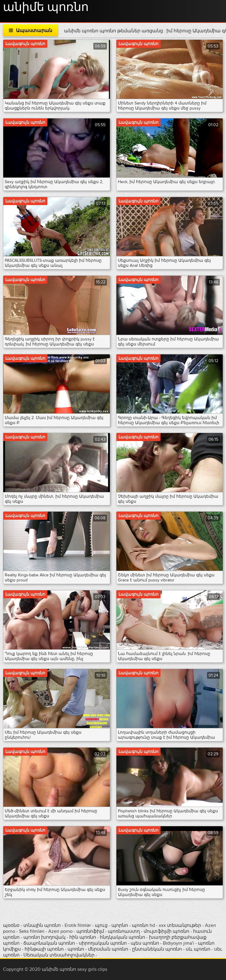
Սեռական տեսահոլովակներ (60, 955)
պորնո (120, 925)
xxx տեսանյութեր (180, 925)
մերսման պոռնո (108, 949)
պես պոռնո (145, 943)
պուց (102, 925)
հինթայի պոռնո (44, 949)
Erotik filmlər (78, 925)
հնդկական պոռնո (122, 937)
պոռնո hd (143, 925)
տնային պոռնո (42, 925)
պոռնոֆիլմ (90, 931)
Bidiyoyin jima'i (178, 943)
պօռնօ (12, 925)
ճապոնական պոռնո (49, 943)
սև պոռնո (198, 949)
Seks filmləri (32, 931)
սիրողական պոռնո (103, 943)
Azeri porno (61, 931)
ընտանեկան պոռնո (157, 949)
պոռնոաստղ (124, 931)
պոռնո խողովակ (44, 937)
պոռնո (76, 949)
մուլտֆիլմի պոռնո (166, 931)
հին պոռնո (83, 937)
